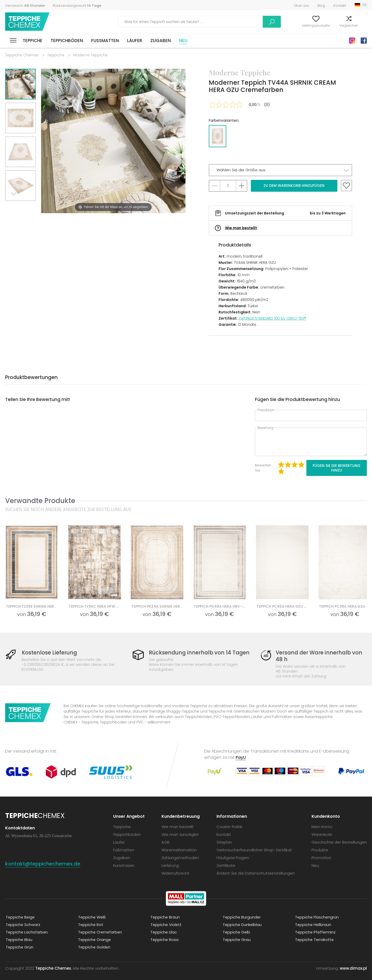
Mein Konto (266, 25)
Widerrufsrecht (175, 868)
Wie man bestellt (241, 228)
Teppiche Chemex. (53, 963)
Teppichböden (67, 41)
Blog (321, 6)
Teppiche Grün (19, 942)
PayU (241, 752)
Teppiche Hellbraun (313, 919)
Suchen (236, 22)
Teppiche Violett (166, 919)
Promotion (321, 852)
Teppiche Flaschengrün (317, 912)
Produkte (320, 845)
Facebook (364, 41)
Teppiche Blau (19, 934)
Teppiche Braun (165, 912)
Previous (26, 207)
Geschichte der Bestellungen (339, 837)
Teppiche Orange (94, 934)
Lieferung (170, 860)
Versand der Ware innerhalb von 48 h (318, 656)
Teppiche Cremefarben (100, 927)
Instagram (352, 41)
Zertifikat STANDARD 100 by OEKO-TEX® (272, 318)
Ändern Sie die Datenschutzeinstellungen (256, 868)
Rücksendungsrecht (77, 6)
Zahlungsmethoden (180, 852)
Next (15, 207)
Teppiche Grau (236, 934)
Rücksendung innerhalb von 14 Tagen (199, 653)
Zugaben (161, 41)
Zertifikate (226, 860)
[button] (280, 170)
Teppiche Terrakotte (314, 934)
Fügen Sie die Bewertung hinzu (336, 468)
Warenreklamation (179, 845)
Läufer (135, 41)
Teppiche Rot (90, 919)
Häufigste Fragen (233, 852)
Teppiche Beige (20, 912)
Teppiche (33, 41)
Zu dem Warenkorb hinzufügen (294, 186)
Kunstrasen (124, 860)
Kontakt (340, 6)
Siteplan (224, 837)
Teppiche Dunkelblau (242, 919)
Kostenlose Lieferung (51, 653)
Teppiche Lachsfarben (27, 927)
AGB (165, 837)
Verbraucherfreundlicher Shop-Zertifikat (254, 845)
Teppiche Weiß (92, 912)
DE (365, 5)
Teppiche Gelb (236, 927)
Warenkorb (358, 25)
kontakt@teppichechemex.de (47, 858)
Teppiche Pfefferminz (315, 927)
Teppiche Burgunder (242, 912)
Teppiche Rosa (164, 934)
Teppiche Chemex (28, 22)
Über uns (301, 6)
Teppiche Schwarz (23, 919)
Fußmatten (105, 41)
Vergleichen (331, 25)
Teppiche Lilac (163, 927)
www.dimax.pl (353, 963)
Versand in (25, 6)
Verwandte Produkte (40, 501)
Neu (183, 41)
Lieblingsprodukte (298, 25)
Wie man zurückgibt (180, 829)
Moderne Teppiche (90, 55)
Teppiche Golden (94, 942)
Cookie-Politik (229, 821)
